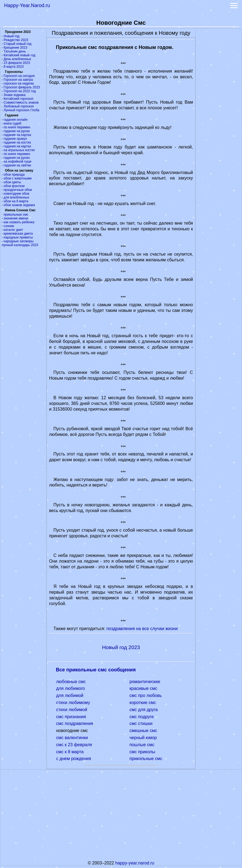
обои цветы (12, 182)
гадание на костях (17, 142)
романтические (145, 682)
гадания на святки (17, 165)
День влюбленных (17, 59)
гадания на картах (17, 146)
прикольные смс (16, 215)
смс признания (71, 717)
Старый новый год (17, 44)
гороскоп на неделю (19, 83)
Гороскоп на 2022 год (20, 91)
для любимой (70, 695)
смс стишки (141, 723)
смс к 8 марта (70, 752)
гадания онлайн (16, 120)
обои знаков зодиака (19, 205)
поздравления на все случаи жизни (142, 629)
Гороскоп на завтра (18, 80)
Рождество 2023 (16, 40)
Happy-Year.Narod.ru (27, 5)
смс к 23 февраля (74, 745)
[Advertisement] (219, 110)
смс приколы (142, 752)
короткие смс (143, 703)
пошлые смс (142, 745)
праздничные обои (18, 190)
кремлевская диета (18, 234)
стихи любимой (72, 710)
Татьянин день (15, 51)
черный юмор (143, 738)
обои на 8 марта (16, 201)
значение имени (16, 218)
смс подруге (142, 717)
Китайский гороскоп (18, 99)
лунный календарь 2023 (20, 245)
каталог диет (13, 230)
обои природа (14, 175)
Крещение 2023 (15, 48)
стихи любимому (73, 703)
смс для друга (144, 710)
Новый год (11, 36)
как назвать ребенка (19, 222)
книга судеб (12, 123)
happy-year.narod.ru (135, 863)
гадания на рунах (17, 158)
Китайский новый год (19, 55)
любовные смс (71, 682)
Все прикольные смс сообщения (96, 670)
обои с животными (18, 178)
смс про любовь (146, 695)
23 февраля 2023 (17, 63)
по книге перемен (17, 127)
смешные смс (143, 731)
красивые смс (143, 688)
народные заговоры (19, 241)
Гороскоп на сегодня (19, 76)
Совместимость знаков (21, 103)
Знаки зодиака (14, 95)
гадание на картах (17, 135)
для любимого (71, 688)
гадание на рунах (17, 131)
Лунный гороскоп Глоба (21, 110)
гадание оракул (15, 139)
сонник (9, 226)
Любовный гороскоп (19, 106)
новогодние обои (16, 194)
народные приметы (18, 237)
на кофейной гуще (17, 162)
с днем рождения (74, 759)
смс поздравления (75, 723)
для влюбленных (16, 197)
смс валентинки (72, 738)
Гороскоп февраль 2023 (22, 87)
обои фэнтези (14, 186)
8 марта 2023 (13, 67)
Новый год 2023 (121, 647)
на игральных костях (19, 150)
